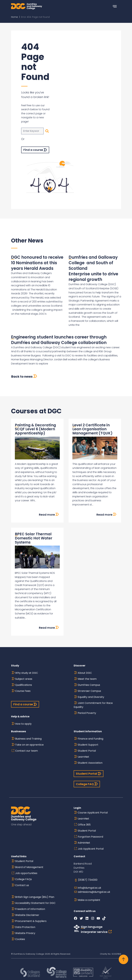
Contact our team (26, 751)
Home (14, 17)
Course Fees (23, 691)
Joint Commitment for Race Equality (93, 705)
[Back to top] (123, 959)
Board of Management (29, 867)
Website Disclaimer (27, 915)
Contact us (22, 885)
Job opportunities (26, 873)
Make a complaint (89, 900)
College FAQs (23, 879)
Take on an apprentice (29, 745)
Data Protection (25, 927)
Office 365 (84, 825)
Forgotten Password (90, 837)
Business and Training (28, 739)
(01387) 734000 (88, 880)
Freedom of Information (30, 909)
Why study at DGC (27, 673)
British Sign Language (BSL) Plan (35, 897)
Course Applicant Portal (93, 813)
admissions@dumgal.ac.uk (94, 892)
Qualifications (24, 685)
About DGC (85, 673)
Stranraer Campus (89, 691)
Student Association (90, 763)
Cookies (20, 939)
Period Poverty (87, 713)
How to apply (23, 724)
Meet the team (87, 679)
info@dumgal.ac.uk (89, 888)
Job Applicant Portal (91, 849)
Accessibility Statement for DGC (35, 903)
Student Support (88, 745)
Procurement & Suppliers (31, 921)
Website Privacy (25, 933)
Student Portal (87, 751)
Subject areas (24, 679)
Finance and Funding (91, 739)
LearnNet (83, 757)
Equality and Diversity (91, 697)
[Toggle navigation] (115, 6)
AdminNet (84, 843)
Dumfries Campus (89, 685)
